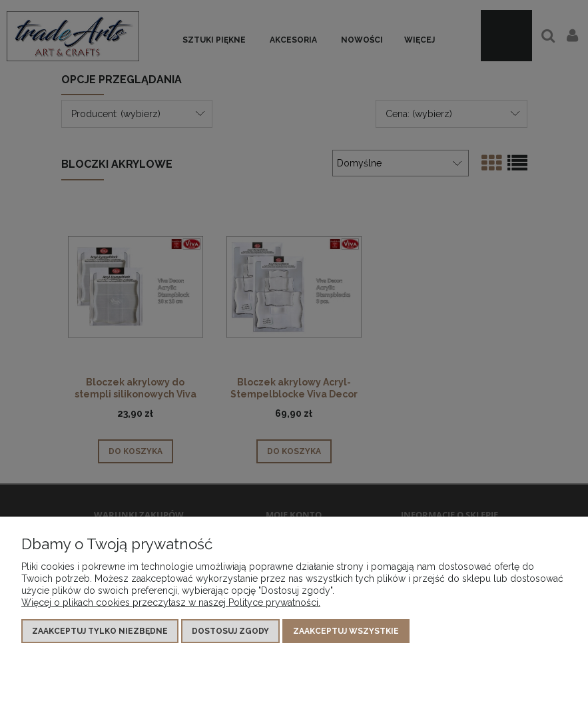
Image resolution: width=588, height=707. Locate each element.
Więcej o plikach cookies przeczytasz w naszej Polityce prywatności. (171, 602)
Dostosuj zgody (230, 631)
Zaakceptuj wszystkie (346, 631)
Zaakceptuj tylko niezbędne (100, 631)
